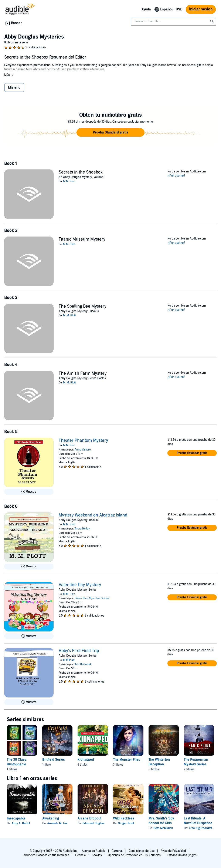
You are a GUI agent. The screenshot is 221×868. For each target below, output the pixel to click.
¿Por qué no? (176, 176)
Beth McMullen (163, 828)
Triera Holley (82, 529)
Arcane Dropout (89, 818)
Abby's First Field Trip (79, 651)
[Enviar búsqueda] (212, 21)
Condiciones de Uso (142, 851)
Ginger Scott (126, 823)
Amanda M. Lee (57, 823)
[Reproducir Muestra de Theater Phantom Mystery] (29, 492)
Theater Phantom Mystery (83, 440)
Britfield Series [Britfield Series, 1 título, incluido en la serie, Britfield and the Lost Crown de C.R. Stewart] (54, 760)
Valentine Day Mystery (80, 585)
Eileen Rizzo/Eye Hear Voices (92, 598)
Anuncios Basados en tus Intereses (46, 855)
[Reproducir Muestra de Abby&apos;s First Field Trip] (29, 702)
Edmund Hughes (93, 823)
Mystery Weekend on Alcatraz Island (93, 515)
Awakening (51, 818)
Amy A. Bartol (21, 823)
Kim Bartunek (83, 664)
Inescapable (16, 818)
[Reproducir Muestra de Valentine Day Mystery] (29, 636)
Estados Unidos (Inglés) (182, 855)
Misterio (14, 88)
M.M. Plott (69, 181)
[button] (9, 75)
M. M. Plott (69, 316)
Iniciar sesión (201, 9)
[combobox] (173, 21)
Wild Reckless (124, 818)
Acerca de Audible (94, 851)
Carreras (117, 851)
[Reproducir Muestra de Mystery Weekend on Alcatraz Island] (29, 567)
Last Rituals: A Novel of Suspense (198, 821)
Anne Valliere (83, 450)
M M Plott (69, 660)
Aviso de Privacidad (173, 851)
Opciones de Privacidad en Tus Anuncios (134, 855)
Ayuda (146, 9)
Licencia (80, 855)
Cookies (97, 855)
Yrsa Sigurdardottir (201, 828)
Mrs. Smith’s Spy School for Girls (161, 821)
